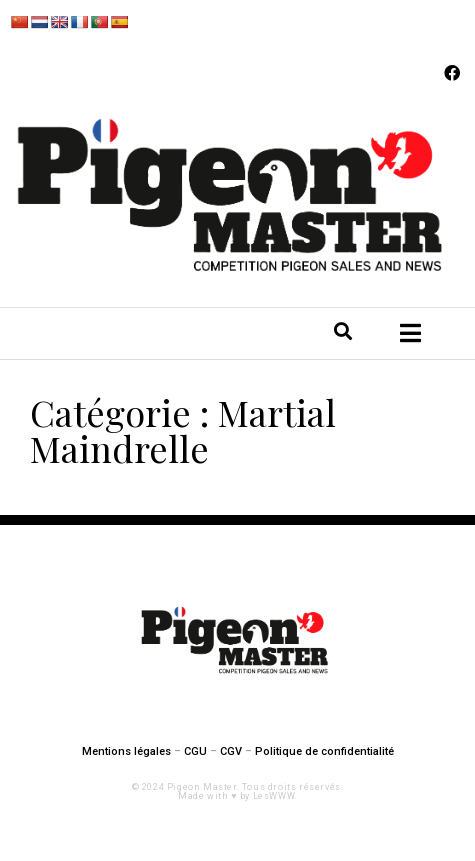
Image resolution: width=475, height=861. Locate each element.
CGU (195, 751)
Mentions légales (126, 751)
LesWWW (274, 796)
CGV (231, 751)
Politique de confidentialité (324, 751)
